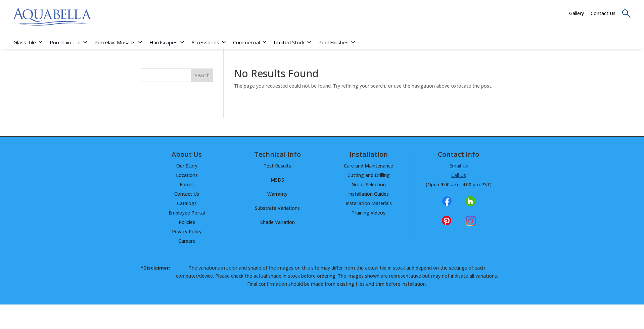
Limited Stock (293, 42)
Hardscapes (167, 42)
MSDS (277, 180)
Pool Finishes (337, 42)
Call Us (459, 175)
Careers (187, 241)
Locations (187, 175)
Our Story (187, 166)
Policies (187, 222)
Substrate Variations (277, 208)
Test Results (277, 166)
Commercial (250, 42)
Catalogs (187, 203)
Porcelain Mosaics (119, 42)
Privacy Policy (187, 231)
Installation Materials (369, 203)
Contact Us (603, 13)
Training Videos (369, 213)
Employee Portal (187, 213)
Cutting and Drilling (369, 175)
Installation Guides (369, 194)
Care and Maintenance (369, 166)
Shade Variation (278, 222)
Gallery (577, 13)
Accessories (209, 42)
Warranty (277, 194)
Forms (187, 184)
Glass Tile (28, 42)
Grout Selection (369, 184)
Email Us (459, 166)
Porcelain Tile (69, 42)
